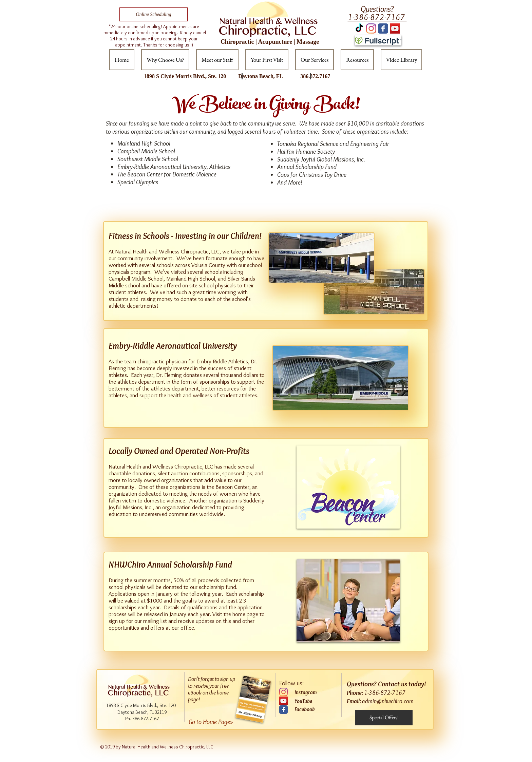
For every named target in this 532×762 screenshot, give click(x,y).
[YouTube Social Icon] (395, 28)
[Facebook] (313, 709)
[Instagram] (371, 28)
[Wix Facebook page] (383, 28)
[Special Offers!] (384, 718)
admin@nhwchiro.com (388, 701)
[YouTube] (283, 701)
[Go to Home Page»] (216, 722)
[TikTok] (359, 28)
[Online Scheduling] (154, 14)
